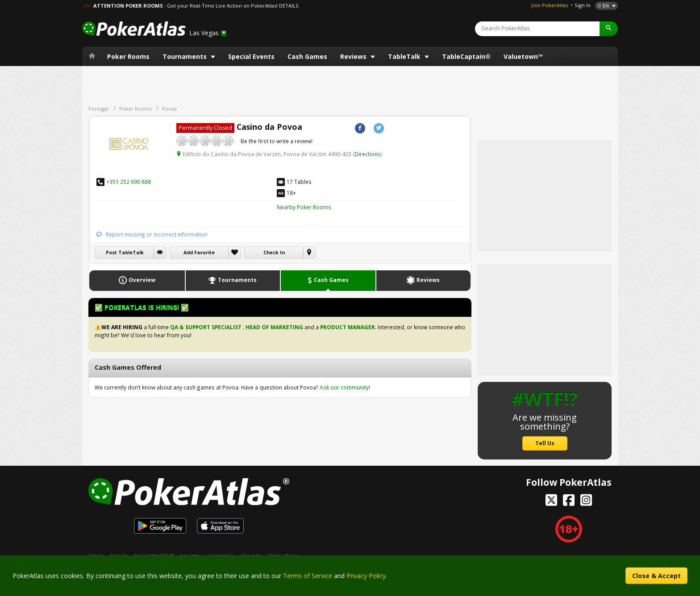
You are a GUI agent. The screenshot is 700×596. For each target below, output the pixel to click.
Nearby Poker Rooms (304, 207)
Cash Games (307, 56)
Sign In (583, 5)
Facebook (360, 128)
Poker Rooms (128, 56)
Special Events (251, 56)
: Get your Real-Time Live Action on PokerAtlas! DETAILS (231, 6)
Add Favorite (199, 252)
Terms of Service (308, 576)
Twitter (379, 128)
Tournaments (185, 56)
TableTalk (405, 56)
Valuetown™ (523, 56)
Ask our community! (345, 387)
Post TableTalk (125, 252)
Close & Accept (656, 576)
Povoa (169, 109)
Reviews (354, 56)
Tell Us (545, 443)
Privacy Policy (366, 576)
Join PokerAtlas (550, 5)
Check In (274, 252)
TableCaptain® (466, 56)
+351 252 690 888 (129, 182)
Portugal (98, 109)
